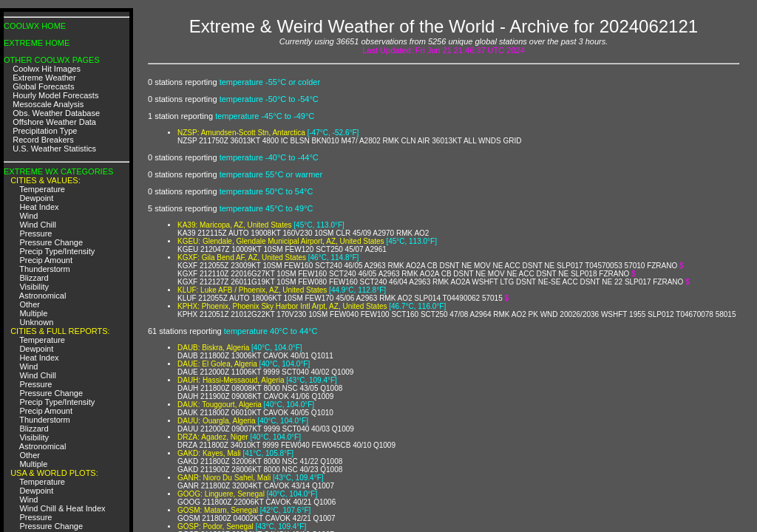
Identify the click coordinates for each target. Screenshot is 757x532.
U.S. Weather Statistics (54, 149)
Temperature (42, 189)
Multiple (33, 313)
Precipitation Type (45, 131)
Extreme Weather (44, 78)
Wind (28, 216)
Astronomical (43, 296)
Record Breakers (43, 140)
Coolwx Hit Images (47, 69)
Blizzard (34, 278)
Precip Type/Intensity (57, 251)
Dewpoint (36, 198)
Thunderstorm (44, 269)
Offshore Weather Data (54, 122)
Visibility (34, 287)
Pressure (35, 233)
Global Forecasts (43, 86)
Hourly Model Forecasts (55, 95)
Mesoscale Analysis (48, 104)
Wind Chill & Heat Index (62, 508)
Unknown (36, 322)
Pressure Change (51, 242)
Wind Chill (38, 225)
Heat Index (39, 207)
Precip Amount (46, 260)
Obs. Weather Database (56, 113)
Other (30, 304)
